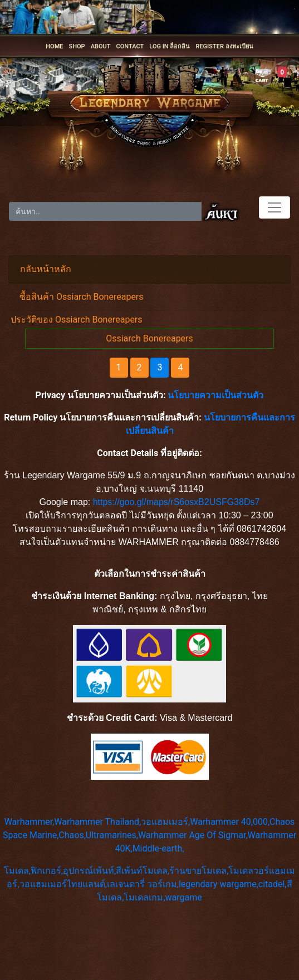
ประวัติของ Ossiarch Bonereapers (77, 320)
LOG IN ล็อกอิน (170, 46)
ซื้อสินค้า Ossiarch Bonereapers (82, 297)
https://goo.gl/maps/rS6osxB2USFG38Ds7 (177, 502)
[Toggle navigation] (275, 207)
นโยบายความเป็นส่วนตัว (215, 395)
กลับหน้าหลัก (46, 269)
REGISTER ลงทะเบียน (224, 46)
